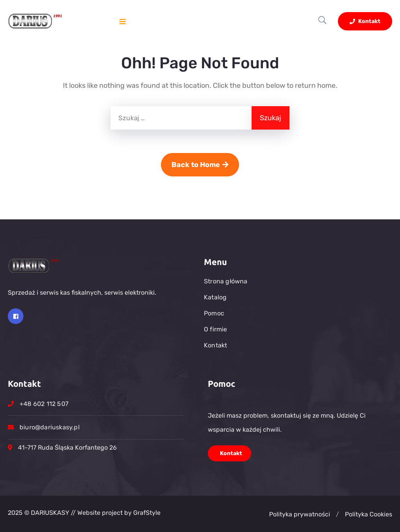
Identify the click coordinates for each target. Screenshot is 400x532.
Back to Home (200, 165)
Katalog (215, 297)
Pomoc (214, 313)
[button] (337, 514)
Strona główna (226, 281)
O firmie (216, 329)
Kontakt (365, 21)
